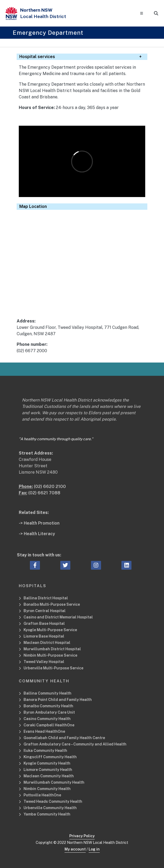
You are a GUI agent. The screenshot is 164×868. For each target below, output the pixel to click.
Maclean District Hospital (47, 643)
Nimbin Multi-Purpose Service (50, 655)
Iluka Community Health (45, 751)
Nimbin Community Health (47, 789)
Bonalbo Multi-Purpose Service (52, 604)
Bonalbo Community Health (48, 706)
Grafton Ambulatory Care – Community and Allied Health (75, 744)
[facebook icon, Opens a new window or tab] (35, 565)
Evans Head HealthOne (44, 731)
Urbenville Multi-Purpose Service (54, 668)
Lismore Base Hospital (44, 636)
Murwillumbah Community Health (54, 782)
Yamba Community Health (47, 814)
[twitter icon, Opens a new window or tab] (65, 565)
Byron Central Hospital (45, 611)
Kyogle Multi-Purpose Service (50, 630)
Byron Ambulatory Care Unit (49, 712)
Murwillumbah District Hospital (52, 649)
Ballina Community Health (47, 693)
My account (75, 849)
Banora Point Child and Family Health (58, 700)
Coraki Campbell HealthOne (49, 725)
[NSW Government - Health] (11, 13)
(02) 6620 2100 (50, 487)
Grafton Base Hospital (44, 623)
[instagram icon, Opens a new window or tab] (96, 565)
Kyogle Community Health (47, 763)
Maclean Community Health (49, 776)
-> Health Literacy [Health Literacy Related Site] (37, 534)
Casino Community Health (47, 719)
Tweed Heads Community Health (53, 801)
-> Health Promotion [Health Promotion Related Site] (39, 523)
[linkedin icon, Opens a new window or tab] (127, 565)
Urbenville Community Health (50, 808)
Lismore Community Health (48, 770)
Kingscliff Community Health (50, 757)
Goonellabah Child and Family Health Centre (64, 738)
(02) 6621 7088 (44, 493)
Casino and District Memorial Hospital (58, 617)
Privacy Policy (82, 836)
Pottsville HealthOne (42, 795)
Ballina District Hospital (46, 598)
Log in (94, 849)
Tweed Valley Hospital (44, 662)
